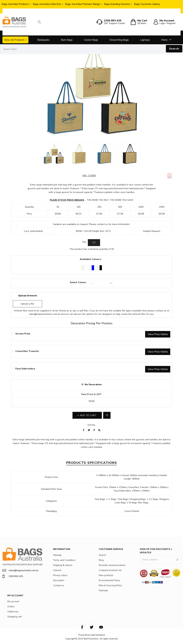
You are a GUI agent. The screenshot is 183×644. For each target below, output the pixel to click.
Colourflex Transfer (27, 351)
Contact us (59, 585)
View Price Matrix (158, 334)
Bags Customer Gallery (147, 4)
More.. (165, 40)
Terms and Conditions (64, 560)
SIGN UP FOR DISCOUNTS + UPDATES (156, 551)
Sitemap (57, 555)
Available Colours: (91, 259)
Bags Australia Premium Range (83, 4)
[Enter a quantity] (94, 243)
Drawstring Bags (119, 40)
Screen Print (23, 334)
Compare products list (110, 570)
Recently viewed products (112, 565)
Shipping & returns (63, 565)
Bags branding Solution (117, 4)
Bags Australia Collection (47, 4)
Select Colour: (78, 282)
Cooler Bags (91, 40)
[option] (54, 154)
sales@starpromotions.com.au (45, 314)
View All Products (14, 40)
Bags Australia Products (15, 4)
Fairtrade (103, 590)
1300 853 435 (13, 576)
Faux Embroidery (25, 369)
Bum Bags (67, 40)
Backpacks (43, 40)
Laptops (145, 40)
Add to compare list (107, 415)
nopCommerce (98, 635)
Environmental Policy (109, 580)
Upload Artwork (28, 296)
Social (91, 425)
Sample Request (152, 231)
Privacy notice (60, 575)
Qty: (84, 242)
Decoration (59, 580)
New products (106, 575)
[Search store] (91, 49)
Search (174, 49)
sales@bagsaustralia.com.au (20, 570)
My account (13, 601)
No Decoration (93, 384)
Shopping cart (15, 617)
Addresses (13, 612)
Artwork (57, 570)
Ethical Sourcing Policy (110, 585)
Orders (11, 607)
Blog (101, 560)
